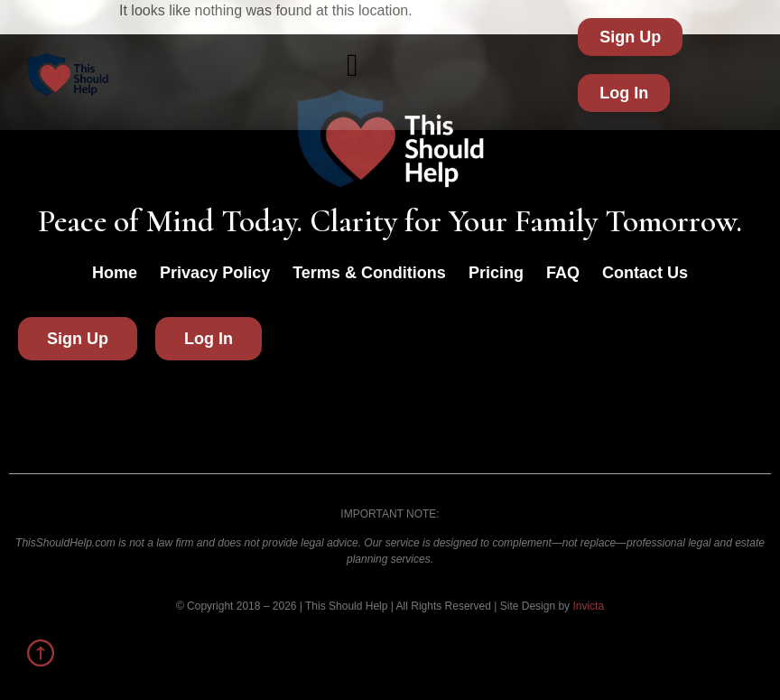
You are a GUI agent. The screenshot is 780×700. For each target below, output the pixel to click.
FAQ (563, 273)
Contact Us (645, 273)
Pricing (496, 273)
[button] (353, 65)
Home (115, 273)
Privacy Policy (215, 273)
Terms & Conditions (369, 273)
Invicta (588, 606)
